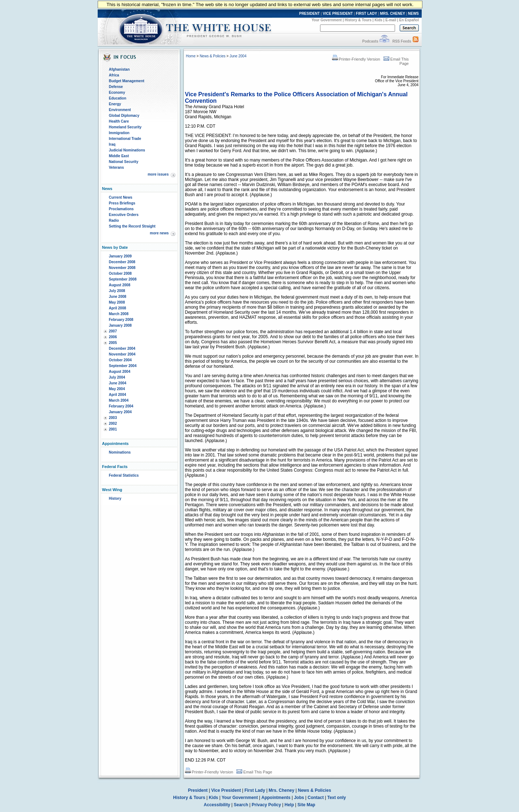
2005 (113, 343)
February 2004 (121, 406)
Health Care (119, 121)
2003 (113, 418)
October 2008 (120, 273)
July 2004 (117, 377)
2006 (113, 337)
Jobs (299, 798)
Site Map (306, 805)
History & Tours (358, 20)
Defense (116, 87)
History (115, 498)
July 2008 (117, 291)
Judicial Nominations (127, 150)
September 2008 (123, 279)
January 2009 (120, 256)
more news (159, 233)
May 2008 (117, 302)
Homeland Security (125, 127)
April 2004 (117, 395)
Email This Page (254, 772)
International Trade (125, 139)
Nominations (120, 452)
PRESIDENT (309, 14)
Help (289, 805)
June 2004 (117, 383)
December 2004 (122, 348)
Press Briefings (122, 203)
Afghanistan (119, 69)
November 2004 (122, 354)
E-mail (391, 20)
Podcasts (370, 41)
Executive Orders (124, 215)
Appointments (276, 798)
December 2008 (122, 262)
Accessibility (217, 805)
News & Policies (213, 56)
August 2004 (119, 372)
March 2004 (119, 400)
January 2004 (120, 412)
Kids (378, 20)
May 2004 (117, 389)
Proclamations (121, 209)
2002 (113, 423)
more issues (158, 174)
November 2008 (122, 268)
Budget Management (127, 81)
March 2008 (119, 314)
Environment (120, 110)
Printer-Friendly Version (356, 59)
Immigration (119, 133)
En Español (409, 20)
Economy (117, 92)
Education (117, 98)
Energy (115, 104)
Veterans (116, 167)
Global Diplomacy (124, 116)
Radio (114, 220)
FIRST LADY (366, 14)
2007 (113, 331)
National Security (124, 162)
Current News (121, 197)
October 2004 (120, 360)
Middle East (119, 156)
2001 (113, 429)
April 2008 (117, 308)
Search (241, 805)
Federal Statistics (124, 475)
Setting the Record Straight (132, 226)
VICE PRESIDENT (338, 14)
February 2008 (121, 320)
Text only (337, 798)
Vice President (226, 790)
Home (191, 56)
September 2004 (123, 366)
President (198, 790)
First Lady (255, 790)
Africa (114, 75)
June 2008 (117, 297)
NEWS (413, 14)
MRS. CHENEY (392, 14)
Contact (316, 798)
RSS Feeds (402, 41)
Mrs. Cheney (281, 790)
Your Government (327, 20)
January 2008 (120, 325)
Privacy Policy (266, 805)
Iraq (112, 144)
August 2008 (119, 285)
